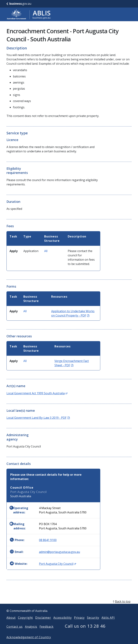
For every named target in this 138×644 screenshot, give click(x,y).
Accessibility (62, 623)
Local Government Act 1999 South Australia (37, 393)
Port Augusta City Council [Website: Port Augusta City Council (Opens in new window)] (57, 564)
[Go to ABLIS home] (29, 14)
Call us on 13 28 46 (85, 632)
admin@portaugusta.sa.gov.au (59, 552)
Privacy (79, 623)
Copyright (26, 623)
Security (93, 623)
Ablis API (108, 623)
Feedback (47, 632)
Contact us (15, 632)
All (46, 251)
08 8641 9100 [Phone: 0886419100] (48, 540)
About (11, 623)
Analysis (31, 632)
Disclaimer (43, 623)
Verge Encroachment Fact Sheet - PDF (72, 363)
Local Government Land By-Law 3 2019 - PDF (38, 418)
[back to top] (69, 607)
